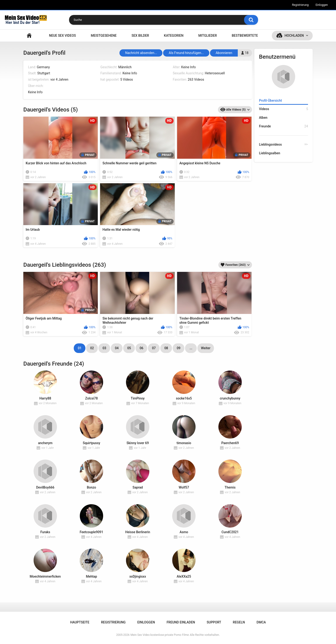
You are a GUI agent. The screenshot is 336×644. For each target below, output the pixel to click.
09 (178, 348)
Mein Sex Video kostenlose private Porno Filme (160, 635)
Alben (263, 118)
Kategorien (174, 36)
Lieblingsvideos (283, 144)
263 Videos (196, 79)
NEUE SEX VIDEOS (62, 36)
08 (166, 348)
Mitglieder (208, 36)
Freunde (283, 126)
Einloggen (322, 5)
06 (141, 348)
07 (154, 348)
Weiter (206, 348)
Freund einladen (181, 622)
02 (92, 348)
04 (117, 348)
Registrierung (300, 5)
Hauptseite (29, 36)
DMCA (261, 622)
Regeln (239, 622)
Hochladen (294, 36)
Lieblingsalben (270, 153)
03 (104, 348)
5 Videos (126, 79)
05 (129, 348)
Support (214, 622)
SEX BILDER (140, 36)
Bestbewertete (245, 36)
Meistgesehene (104, 36)
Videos (283, 109)
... (191, 348)
